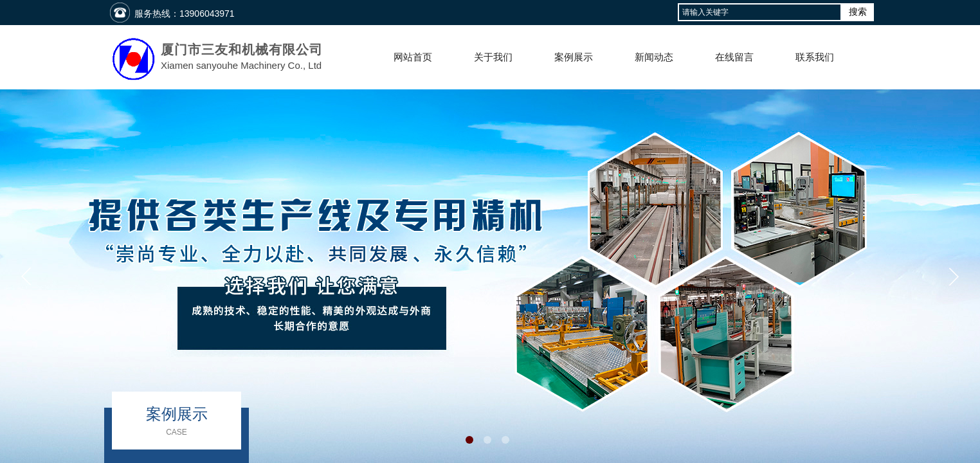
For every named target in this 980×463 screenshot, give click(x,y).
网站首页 (413, 57)
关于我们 (493, 57)
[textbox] (760, 12)
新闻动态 (654, 57)
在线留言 (734, 57)
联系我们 (815, 57)
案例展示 (574, 57)
